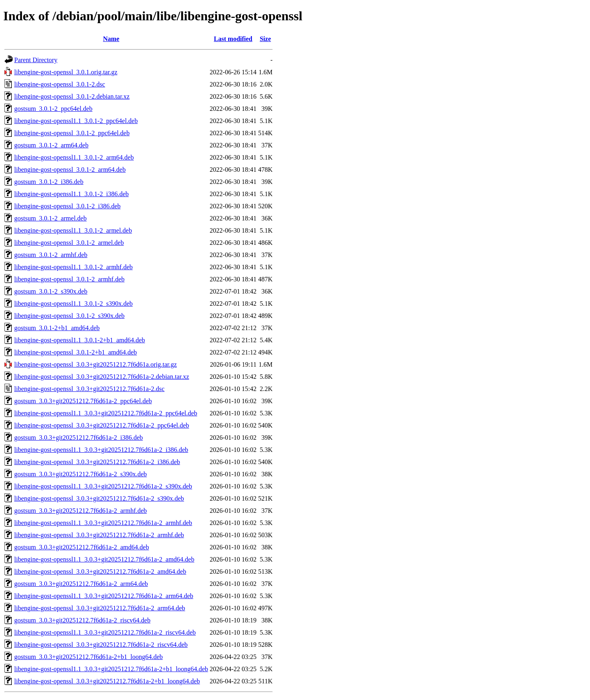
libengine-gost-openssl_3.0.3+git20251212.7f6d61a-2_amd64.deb (100, 571)
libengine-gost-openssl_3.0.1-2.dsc (60, 84)
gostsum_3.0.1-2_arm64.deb (51, 145)
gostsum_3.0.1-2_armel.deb (50, 218)
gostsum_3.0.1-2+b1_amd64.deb (57, 328)
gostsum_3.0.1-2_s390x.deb (51, 291)
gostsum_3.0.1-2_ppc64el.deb (53, 109)
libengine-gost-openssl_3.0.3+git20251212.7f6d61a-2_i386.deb (97, 462)
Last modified (233, 39)
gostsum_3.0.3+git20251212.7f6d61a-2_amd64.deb (82, 547)
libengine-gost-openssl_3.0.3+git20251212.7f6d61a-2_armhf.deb (99, 535)
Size (265, 39)
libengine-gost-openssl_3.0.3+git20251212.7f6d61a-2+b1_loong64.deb (107, 681)
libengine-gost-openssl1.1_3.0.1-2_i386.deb (72, 194)
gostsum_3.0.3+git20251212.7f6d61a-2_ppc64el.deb (83, 401)
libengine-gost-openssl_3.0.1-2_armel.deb (69, 243)
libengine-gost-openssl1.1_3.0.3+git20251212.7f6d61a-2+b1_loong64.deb (111, 669)
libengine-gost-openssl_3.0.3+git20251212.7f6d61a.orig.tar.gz (95, 364)
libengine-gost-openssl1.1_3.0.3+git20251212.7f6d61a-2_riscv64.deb (105, 632)
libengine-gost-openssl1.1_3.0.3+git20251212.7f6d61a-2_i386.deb (101, 450)
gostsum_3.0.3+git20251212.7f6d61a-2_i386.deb (79, 437)
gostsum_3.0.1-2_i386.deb (49, 182)
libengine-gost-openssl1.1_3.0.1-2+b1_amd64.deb (80, 340)
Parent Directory (36, 60)
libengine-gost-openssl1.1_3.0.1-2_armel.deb (73, 230)
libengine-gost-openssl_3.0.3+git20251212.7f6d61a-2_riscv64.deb (101, 645)
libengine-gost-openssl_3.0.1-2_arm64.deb (70, 170)
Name (111, 39)
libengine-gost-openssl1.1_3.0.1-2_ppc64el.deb (76, 121)
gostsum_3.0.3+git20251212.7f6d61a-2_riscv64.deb (82, 620)
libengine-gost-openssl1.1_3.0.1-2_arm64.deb (74, 157)
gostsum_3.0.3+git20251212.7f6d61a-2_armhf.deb (80, 511)
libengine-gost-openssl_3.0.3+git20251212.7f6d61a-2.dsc (89, 389)
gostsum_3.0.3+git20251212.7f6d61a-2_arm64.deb (81, 584)
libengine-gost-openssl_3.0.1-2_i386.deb (67, 206)
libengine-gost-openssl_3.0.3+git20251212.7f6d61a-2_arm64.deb (100, 608)
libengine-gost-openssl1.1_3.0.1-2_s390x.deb (74, 304)
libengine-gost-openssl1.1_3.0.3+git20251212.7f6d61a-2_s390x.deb (103, 486)
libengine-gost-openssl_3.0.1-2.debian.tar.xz (72, 96)
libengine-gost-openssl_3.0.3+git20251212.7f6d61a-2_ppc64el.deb (102, 425)
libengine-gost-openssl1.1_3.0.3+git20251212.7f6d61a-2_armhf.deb (103, 523)
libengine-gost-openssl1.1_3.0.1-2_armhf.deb (74, 267)
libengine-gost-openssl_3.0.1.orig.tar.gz (66, 72)
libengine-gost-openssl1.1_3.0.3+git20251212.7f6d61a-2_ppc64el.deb (106, 413)
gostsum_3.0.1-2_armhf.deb (51, 255)
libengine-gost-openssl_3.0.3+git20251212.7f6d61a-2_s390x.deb (99, 498)
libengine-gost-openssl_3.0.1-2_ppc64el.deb (72, 133)
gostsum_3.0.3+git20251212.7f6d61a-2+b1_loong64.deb (89, 657)
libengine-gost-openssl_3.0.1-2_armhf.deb (69, 279)
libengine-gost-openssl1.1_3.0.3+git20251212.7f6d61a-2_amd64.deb (104, 559)
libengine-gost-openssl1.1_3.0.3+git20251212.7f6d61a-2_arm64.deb (104, 596)
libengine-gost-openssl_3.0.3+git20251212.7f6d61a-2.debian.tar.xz (102, 377)
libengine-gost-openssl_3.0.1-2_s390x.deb (69, 316)
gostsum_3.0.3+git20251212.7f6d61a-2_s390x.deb (80, 474)
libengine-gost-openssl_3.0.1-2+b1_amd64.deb (76, 352)
